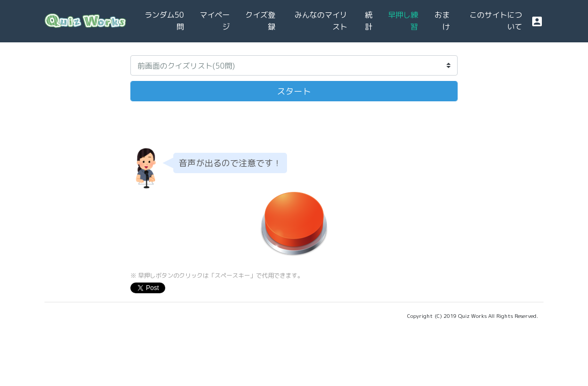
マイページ (215, 21)
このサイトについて (496, 21)
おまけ (442, 21)
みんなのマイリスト (321, 21)
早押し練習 (403, 21)
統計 (369, 21)
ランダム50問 (164, 21)
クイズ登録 (260, 21)
